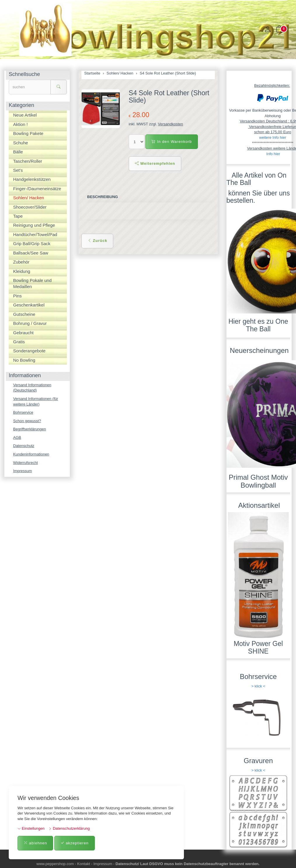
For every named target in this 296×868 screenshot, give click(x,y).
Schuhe (21, 143)
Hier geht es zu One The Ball (258, 325)
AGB (17, 438)
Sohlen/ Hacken (29, 198)
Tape (18, 216)
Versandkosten (170, 124)
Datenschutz (24, 446)
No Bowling (24, 360)
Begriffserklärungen (30, 429)
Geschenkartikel (29, 305)
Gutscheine (24, 314)
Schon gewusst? (27, 421)
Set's (18, 170)
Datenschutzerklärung (69, 828)
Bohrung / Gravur (30, 323)
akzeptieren (75, 843)
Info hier (273, 154)
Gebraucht (23, 333)
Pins (17, 296)
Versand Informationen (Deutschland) (32, 388)
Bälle (18, 152)
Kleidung (22, 271)
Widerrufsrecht (26, 463)
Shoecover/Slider (30, 207)
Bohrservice (23, 412)
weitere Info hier (273, 137)
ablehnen (35, 843)
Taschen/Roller (28, 161)
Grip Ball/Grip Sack (32, 244)
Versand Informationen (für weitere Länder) (36, 401)
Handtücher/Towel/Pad (35, 234)
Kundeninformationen (31, 454)
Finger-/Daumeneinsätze (37, 189)
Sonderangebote (29, 351)
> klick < (258, 686)
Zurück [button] (97, 241)
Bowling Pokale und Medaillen (32, 283)
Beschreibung (103, 197)
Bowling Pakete (28, 133)
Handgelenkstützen (32, 179)
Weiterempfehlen (155, 163)
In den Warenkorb (171, 142)
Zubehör (21, 262)
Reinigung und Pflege (34, 225)
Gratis (19, 342)
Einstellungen (31, 828)
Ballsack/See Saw (31, 253)
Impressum (22, 471)
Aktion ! (20, 124)
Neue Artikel (25, 115)
